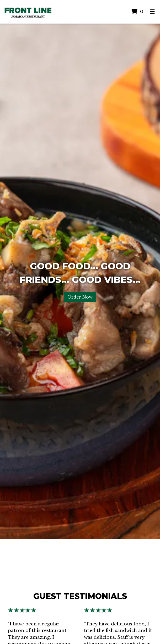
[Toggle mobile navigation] (152, 12)
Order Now (80, 297)
